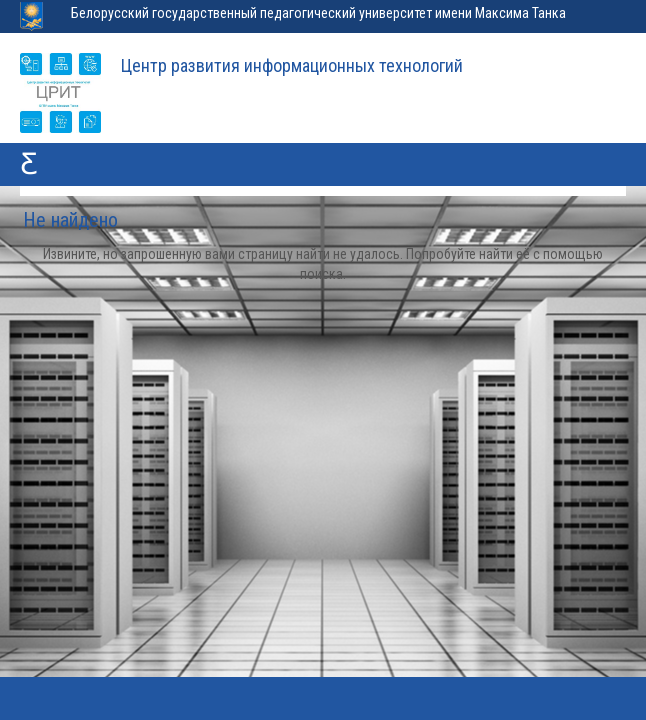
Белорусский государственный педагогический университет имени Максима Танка (318, 13)
